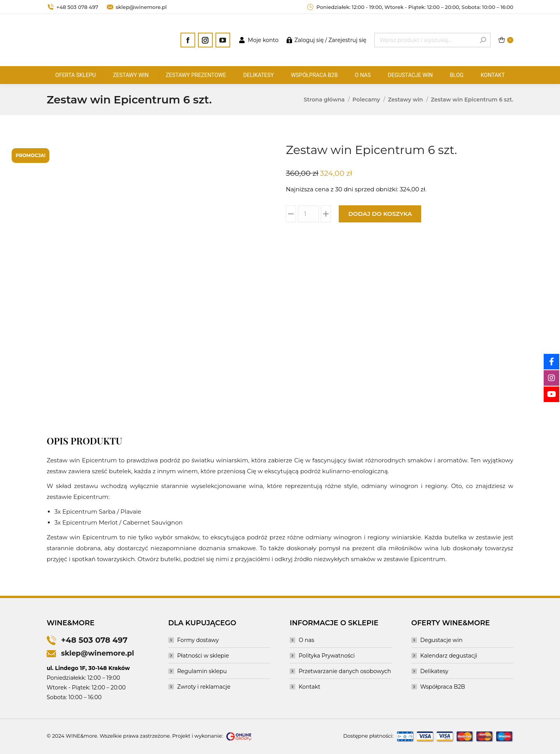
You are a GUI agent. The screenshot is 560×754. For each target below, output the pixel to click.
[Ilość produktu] (308, 214)
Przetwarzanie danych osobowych (345, 671)
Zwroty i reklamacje (204, 687)
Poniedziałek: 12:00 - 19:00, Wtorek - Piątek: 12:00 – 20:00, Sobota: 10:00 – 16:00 (410, 7)
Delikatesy (434, 671)
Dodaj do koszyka (380, 214)
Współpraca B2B (443, 687)
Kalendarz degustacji (449, 656)
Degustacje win (442, 640)
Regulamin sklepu (202, 671)
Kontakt (310, 687)
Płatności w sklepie (203, 656)
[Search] (432, 40)
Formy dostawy (198, 640)
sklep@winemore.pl (136, 7)
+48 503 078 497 (73, 7)
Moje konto (258, 40)
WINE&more (81, 736)
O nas (306, 640)
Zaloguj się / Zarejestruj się (326, 40)
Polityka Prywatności (327, 656)
